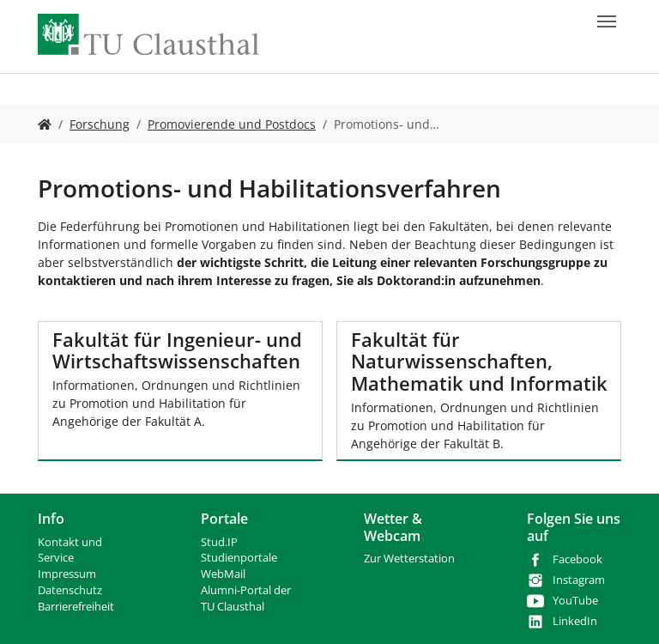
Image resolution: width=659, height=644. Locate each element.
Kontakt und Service (70, 550)
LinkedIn (575, 621)
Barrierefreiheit (76, 607)
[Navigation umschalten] (607, 21)
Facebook (577, 559)
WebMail (223, 574)
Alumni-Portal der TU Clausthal (246, 598)
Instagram (579, 580)
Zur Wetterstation (409, 559)
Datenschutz (70, 590)
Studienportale (239, 558)
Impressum (67, 574)
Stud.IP (219, 542)
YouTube (575, 601)
